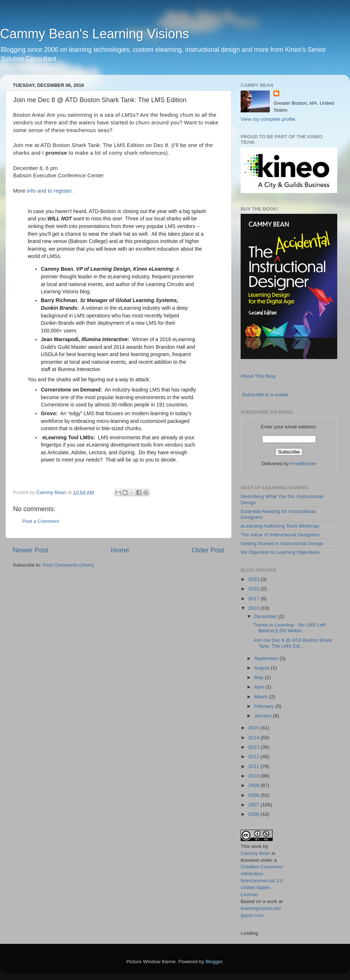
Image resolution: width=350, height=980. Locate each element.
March (262, 697)
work (256, 846)
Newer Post (31, 550)
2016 (254, 608)
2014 (254, 738)
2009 (254, 785)
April (260, 687)
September (267, 658)
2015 (254, 728)
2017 (254, 599)
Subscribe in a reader (265, 395)
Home (120, 550)
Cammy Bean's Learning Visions (94, 34)
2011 (254, 766)
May (259, 677)
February (265, 706)
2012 (254, 757)
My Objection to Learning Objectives (280, 552)
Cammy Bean (52, 492)
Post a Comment (41, 521)
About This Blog (258, 376)
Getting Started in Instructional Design (282, 543)
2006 (254, 814)
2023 (254, 579)
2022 (254, 589)
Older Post (208, 550)
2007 (254, 805)
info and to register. (50, 191)
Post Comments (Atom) (69, 565)
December (266, 616)
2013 (254, 747)
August (262, 668)
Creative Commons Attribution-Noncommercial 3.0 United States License (262, 881)
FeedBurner (303, 464)
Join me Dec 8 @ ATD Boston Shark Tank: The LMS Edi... (293, 643)
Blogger (214, 962)
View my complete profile (268, 119)
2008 (254, 795)
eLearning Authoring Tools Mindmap (280, 526)
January (264, 716)
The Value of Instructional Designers (280, 535)
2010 (254, 776)
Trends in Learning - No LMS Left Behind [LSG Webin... (289, 628)
